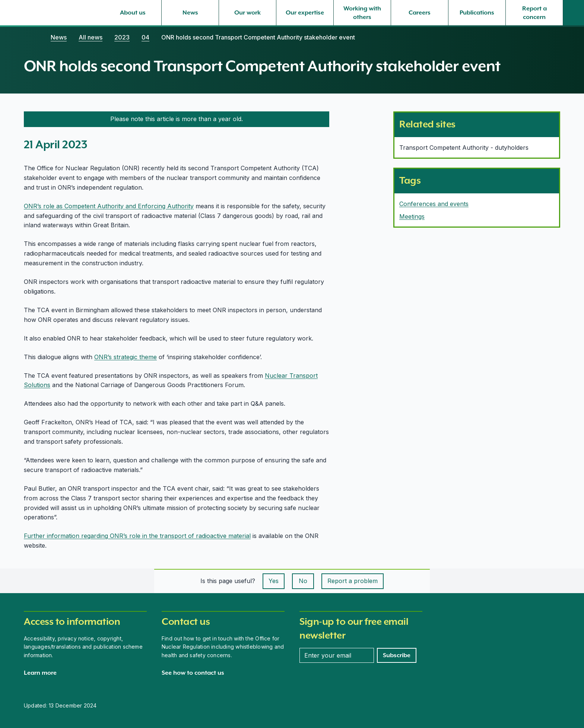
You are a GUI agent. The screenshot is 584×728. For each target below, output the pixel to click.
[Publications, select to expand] (477, 13)
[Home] (31, 37)
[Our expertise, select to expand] (305, 13)
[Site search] (574, 13)
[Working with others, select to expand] (362, 13)
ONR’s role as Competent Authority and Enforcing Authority (109, 206)
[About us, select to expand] (133, 13)
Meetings (412, 216)
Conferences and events (434, 204)
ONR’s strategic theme (126, 357)
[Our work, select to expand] (247, 13)
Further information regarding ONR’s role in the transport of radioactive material (137, 536)
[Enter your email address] (337, 655)
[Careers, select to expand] (420, 13)
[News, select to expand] (190, 13)
